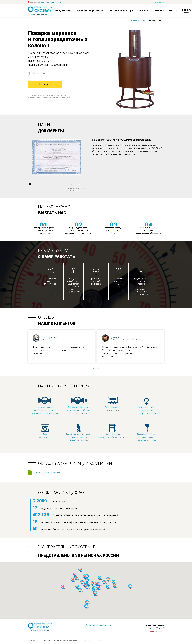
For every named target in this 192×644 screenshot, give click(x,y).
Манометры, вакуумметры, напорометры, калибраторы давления (147, 405)
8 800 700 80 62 (155, 626)
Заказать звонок (156, 632)
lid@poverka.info (159, 2)
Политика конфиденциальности (99, 625)
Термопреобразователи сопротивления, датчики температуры (147, 432)
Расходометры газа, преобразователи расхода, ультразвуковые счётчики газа (45, 405)
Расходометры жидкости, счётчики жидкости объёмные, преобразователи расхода (79, 405)
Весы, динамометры (45, 431)
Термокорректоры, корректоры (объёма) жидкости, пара (113, 431)
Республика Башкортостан (51, 2)
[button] (75, 575)
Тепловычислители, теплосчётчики (113, 404)
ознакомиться (65, 97)
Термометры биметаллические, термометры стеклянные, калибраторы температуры (79, 432)
